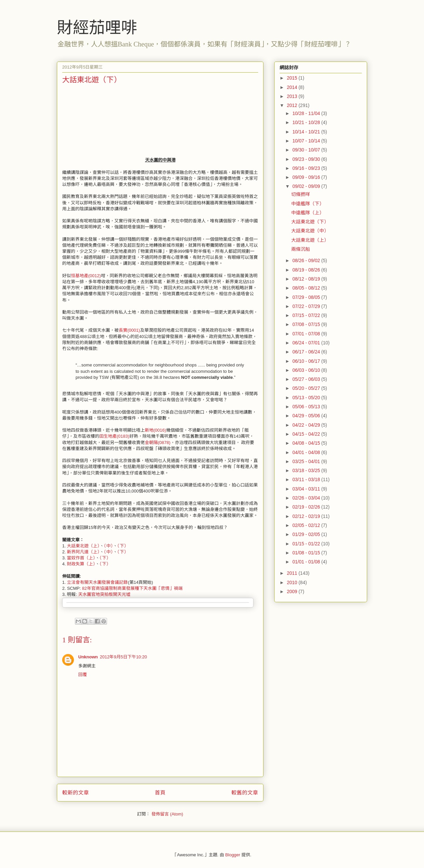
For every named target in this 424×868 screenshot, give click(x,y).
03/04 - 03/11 (307, 489)
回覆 (83, 675)
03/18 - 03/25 (307, 470)
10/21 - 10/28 (307, 122)
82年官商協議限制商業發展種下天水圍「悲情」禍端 (132, 588)
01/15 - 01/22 (307, 544)
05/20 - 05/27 (307, 388)
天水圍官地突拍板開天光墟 (104, 594)
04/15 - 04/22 (307, 434)
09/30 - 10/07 (307, 150)
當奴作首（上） (81, 558)
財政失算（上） (81, 564)
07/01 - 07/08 (307, 334)
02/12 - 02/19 (307, 516)
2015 (293, 78)
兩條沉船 (301, 249)
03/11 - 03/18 (307, 479)
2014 (293, 87)
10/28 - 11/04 (307, 113)
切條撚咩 (301, 194)
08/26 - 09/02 (307, 260)
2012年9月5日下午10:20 (124, 657)
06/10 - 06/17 (307, 361)
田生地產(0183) (114, 436)
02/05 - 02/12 (307, 525)
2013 (293, 96)
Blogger (233, 855)
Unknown (88, 657)
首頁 (160, 793)
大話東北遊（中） (310, 231)
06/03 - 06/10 (307, 370)
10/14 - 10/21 (307, 132)
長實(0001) (129, 330)
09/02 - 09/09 (307, 186)
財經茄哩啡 (97, 28)
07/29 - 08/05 (307, 297)
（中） (109, 546)
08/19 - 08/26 (307, 270)
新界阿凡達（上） (83, 552)
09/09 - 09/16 (307, 177)
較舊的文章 (245, 793)
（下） (123, 546)
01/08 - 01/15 (307, 553)
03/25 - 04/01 (307, 461)
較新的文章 (76, 793)
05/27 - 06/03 (307, 379)
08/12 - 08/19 (307, 279)
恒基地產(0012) (86, 276)
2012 (293, 105)
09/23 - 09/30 (307, 159)
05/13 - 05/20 (307, 398)
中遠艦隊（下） (308, 204)
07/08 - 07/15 (307, 324)
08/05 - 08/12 (307, 288)
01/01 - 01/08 (307, 562)
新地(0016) (155, 430)
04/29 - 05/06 (307, 416)
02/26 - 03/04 (307, 498)
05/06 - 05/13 (307, 407)
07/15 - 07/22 (307, 315)
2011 (293, 573)
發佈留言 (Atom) (167, 814)
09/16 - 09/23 (307, 168)
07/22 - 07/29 (307, 306)
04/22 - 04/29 (307, 425)
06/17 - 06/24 (307, 352)
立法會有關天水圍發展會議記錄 (97, 582)
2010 (293, 582)
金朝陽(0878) (158, 443)
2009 (293, 591)
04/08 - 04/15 (307, 443)
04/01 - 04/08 (307, 452)
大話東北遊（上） (83, 546)
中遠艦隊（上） (308, 213)
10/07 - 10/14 (307, 141)
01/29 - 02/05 (307, 534)
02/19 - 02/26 (307, 507)
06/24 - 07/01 (307, 343)
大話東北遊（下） (310, 222)
